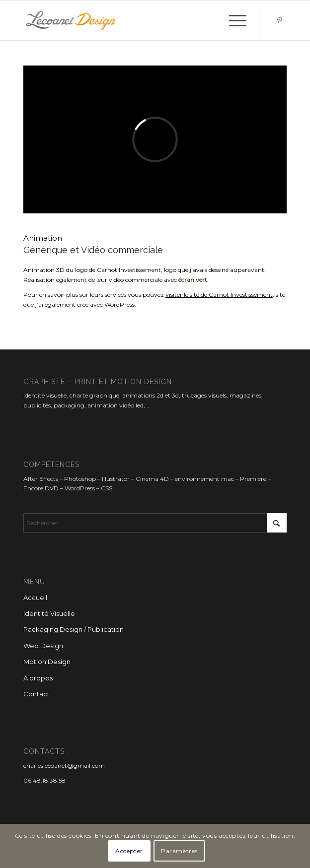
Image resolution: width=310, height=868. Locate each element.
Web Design (43, 646)
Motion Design (47, 662)
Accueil (35, 598)
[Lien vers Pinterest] (279, 20)
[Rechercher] (155, 523)
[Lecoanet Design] (129, 20)
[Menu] (233, 20)
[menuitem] (233, 20)
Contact (37, 694)
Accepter (129, 851)
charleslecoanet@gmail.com (64, 766)
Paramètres (179, 851)
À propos (38, 678)
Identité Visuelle (49, 613)
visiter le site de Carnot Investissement (219, 295)
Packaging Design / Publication (74, 629)
